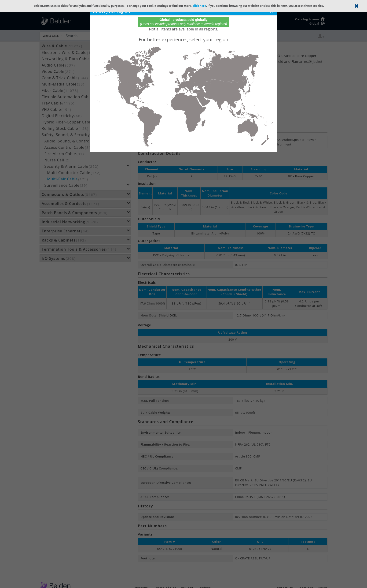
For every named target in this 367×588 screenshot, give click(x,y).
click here (199, 6)
